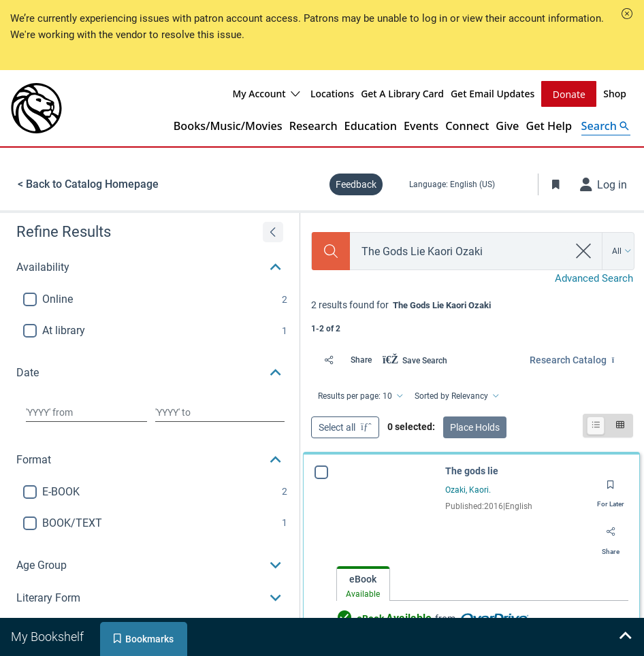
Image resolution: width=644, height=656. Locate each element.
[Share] (344, 360)
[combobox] (459, 251)
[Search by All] (622, 251)
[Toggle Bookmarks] (556, 184)
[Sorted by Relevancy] (456, 396)
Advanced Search (594, 278)
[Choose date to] (220, 412)
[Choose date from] (86, 412)
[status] (472, 315)
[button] (627, 14)
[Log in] (604, 184)
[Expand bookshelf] (625, 637)
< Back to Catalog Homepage (88, 184)
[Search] (331, 251)
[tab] (363, 584)
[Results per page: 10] (359, 396)
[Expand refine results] (273, 232)
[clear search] (584, 251)
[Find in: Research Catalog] (581, 360)
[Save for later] (611, 489)
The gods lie (472, 471)
